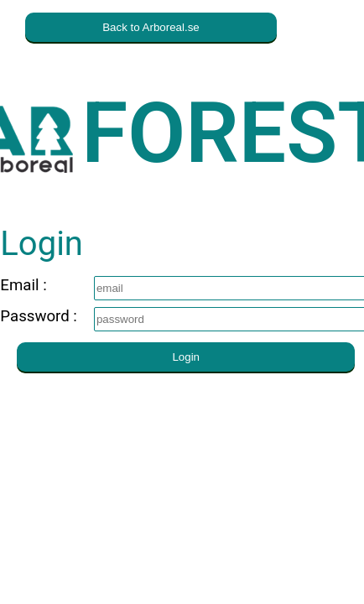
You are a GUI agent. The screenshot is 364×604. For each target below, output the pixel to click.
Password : (39, 316)
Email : (35, 285)
